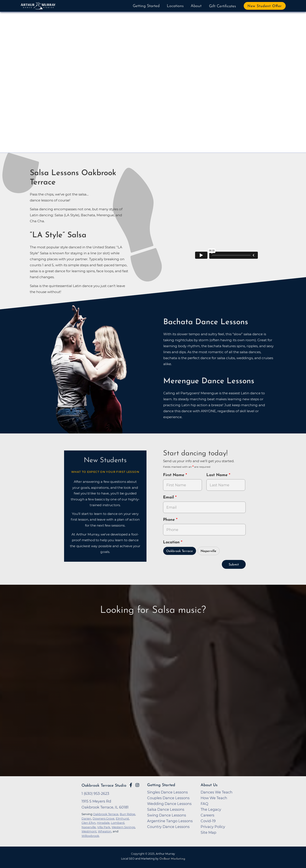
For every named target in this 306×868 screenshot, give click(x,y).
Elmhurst (122, 818)
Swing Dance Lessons (167, 815)
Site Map (208, 832)
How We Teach (214, 798)
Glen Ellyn (89, 823)
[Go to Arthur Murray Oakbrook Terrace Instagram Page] (137, 785)
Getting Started (146, 6)
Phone (170, 520)
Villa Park (104, 827)
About (196, 6)
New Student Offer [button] (265, 6)
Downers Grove (104, 818)
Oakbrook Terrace (180, 551)
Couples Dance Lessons (168, 798)
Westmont (89, 831)
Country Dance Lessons (168, 827)
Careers (207, 815)
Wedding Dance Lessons (169, 804)
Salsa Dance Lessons (166, 809)
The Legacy (211, 809)
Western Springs (123, 827)
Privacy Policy (213, 827)
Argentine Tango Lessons (170, 821)
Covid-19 (208, 821)
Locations (175, 6)
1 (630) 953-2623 (95, 793)
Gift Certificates (222, 6)
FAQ (204, 804)
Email (169, 497)
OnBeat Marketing (172, 859)
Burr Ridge (127, 814)
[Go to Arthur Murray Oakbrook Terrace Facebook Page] (131, 785)
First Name (174, 475)
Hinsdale (103, 823)
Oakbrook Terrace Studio (104, 786)
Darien (86, 818)
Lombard (118, 823)
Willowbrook (90, 836)
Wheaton (105, 831)
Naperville (208, 551)
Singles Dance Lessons (167, 792)
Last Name (218, 475)
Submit (234, 565)
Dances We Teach (217, 792)
